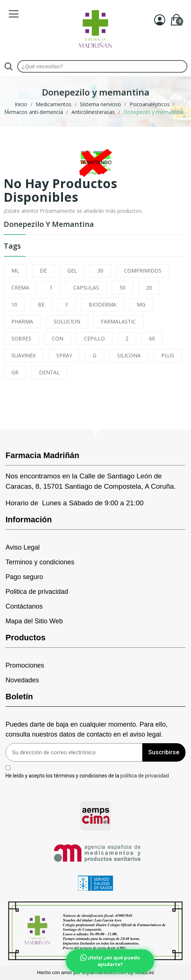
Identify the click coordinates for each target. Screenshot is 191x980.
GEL (72, 271)
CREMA (20, 288)
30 (100, 271)
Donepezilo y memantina (49, 225)
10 (14, 304)
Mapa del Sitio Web (34, 621)
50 (123, 288)
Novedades (22, 680)
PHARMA (22, 321)
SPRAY (64, 355)
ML (15, 271)
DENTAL (49, 372)
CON (58, 338)
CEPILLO (94, 338)
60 (152, 338)
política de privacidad (145, 776)
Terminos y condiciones (40, 562)
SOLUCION (67, 321)
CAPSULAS (86, 288)
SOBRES (21, 338)
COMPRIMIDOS (143, 271)
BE (41, 304)
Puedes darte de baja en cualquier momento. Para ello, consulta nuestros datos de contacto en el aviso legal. (86, 729)
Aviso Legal (23, 547)
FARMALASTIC (118, 321)
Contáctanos (24, 606)
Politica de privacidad (37, 592)
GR (15, 372)
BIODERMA (102, 304)
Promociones (25, 665)
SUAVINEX (24, 355)
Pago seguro (24, 577)
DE (43, 271)
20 (149, 288)
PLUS (168, 355)
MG (141, 304)
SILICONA (129, 355)
